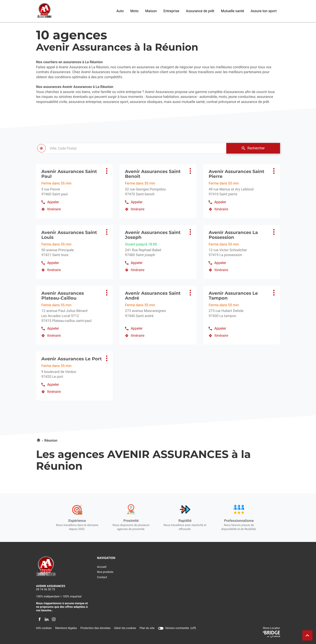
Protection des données (96, 628)
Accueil (102, 567)
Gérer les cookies (125, 628)
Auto (120, 11)
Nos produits (105, 572)
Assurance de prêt (200, 11)
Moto (134, 11)
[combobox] (131, 148)
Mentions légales (66, 628)
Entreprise (171, 11)
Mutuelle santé (233, 11)
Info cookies (44, 628)
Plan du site (147, 628)
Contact (102, 577)
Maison (151, 11)
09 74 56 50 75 (46, 590)
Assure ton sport (264, 11)
